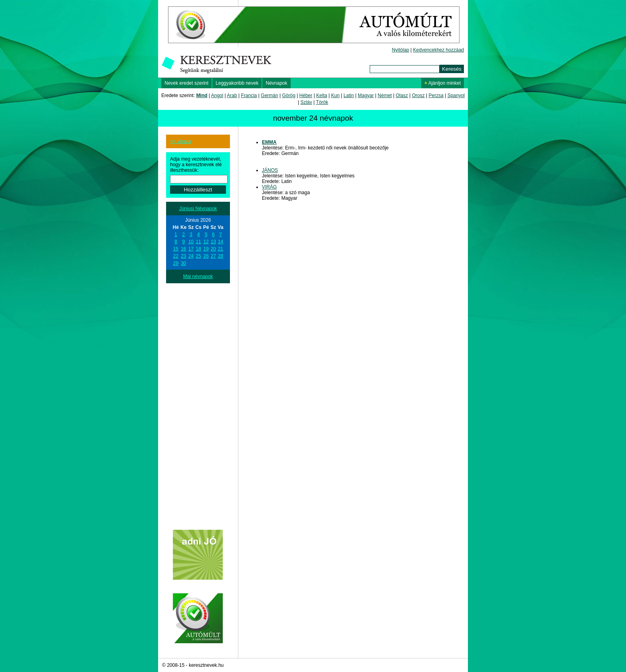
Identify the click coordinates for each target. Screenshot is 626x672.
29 (176, 263)
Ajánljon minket (443, 83)
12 (206, 242)
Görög (288, 95)
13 (213, 242)
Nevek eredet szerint (186, 83)
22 (176, 256)
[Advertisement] (198, 403)
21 (221, 249)
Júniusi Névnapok (198, 209)
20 (213, 249)
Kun (335, 95)
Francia (249, 95)
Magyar (366, 95)
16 (183, 249)
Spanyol (456, 95)
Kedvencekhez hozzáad (439, 50)
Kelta (322, 95)
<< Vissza (180, 141)
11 (198, 242)
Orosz (418, 95)
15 (176, 249)
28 (221, 256)
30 (183, 263)
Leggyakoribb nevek (237, 83)
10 (191, 242)
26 (206, 256)
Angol (217, 95)
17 (191, 249)
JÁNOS (270, 170)
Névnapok (276, 83)
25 (198, 256)
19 (206, 249)
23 (183, 256)
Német (385, 95)
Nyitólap (400, 50)
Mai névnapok (198, 276)
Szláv (306, 102)
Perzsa (436, 95)
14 (221, 242)
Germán (269, 95)
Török (322, 102)
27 (213, 256)
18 (198, 249)
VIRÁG (269, 187)
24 (191, 256)
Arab (232, 95)
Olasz (402, 95)
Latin (349, 95)
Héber (306, 95)
